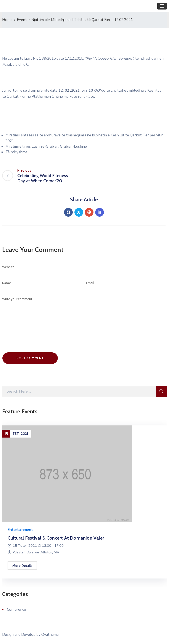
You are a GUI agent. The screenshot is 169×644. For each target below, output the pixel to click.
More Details (22, 566)
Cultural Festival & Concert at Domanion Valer (56, 538)
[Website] (84, 267)
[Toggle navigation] (162, 6)
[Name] (42, 283)
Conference (16, 610)
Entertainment (20, 530)
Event (22, 20)
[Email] (126, 283)
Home (7, 20)
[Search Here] (79, 392)
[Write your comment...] (84, 315)
